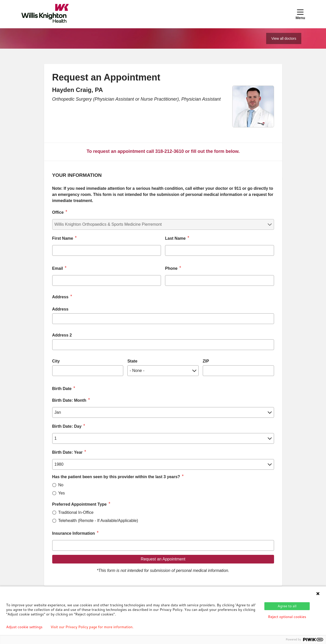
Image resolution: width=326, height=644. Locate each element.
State (132, 361)
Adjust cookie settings (24, 627)
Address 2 (62, 335)
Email (58, 268)
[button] (300, 14)
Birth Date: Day (67, 426)
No (61, 485)
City (56, 361)
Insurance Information (74, 533)
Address (60, 309)
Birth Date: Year (67, 452)
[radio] (54, 485)
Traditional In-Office (76, 512)
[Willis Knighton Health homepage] (45, 14)
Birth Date (62, 389)
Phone (171, 268)
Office (58, 212)
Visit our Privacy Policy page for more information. (92, 627)
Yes (62, 493)
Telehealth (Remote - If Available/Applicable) (98, 521)
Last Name (175, 238)
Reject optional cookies (287, 617)
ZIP (206, 361)
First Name (63, 238)
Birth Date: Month (69, 400)
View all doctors (284, 38)
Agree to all (287, 606)
